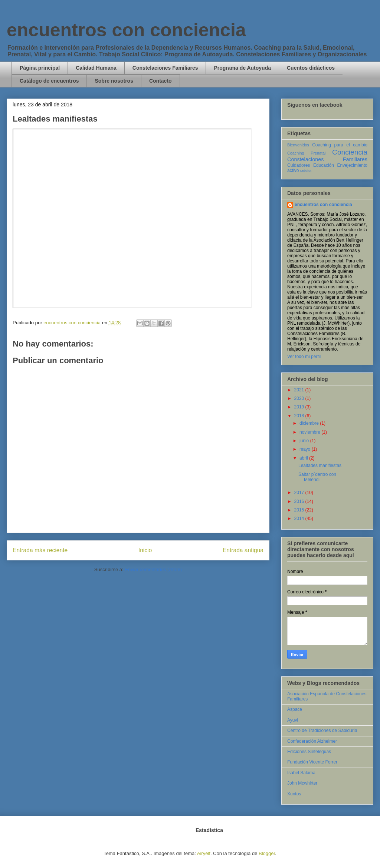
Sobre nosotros (114, 81)
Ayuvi (293, 720)
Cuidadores (299, 165)
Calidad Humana (96, 68)
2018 (300, 416)
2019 (300, 407)
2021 (300, 390)
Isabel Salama (301, 773)
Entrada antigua (243, 550)
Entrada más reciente (40, 550)
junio (305, 441)
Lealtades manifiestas (320, 466)
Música (306, 171)
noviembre (310, 432)
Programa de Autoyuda (242, 68)
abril (304, 458)
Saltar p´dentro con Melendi (317, 477)
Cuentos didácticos (311, 68)
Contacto (160, 81)
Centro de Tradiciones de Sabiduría (322, 730)
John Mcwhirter (302, 783)
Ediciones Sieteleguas (309, 752)
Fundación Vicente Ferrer (312, 762)
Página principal (40, 68)
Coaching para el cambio (340, 145)
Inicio (145, 550)
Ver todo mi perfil (304, 357)
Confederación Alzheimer (312, 741)
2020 (300, 398)
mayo (306, 449)
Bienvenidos (298, 145)
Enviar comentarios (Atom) (153, 569)
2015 (300, 510)
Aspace (295, 709)
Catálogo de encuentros (49, 81)
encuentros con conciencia (126, 30)
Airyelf (204, 853)
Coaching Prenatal (306, 153)
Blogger (267, 853)
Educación (324, 165)
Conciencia (350, 152)
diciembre (310, 423)
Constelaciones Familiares (165, 68)
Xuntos (294, 794)
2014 (300, 519)
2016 (300, 501)
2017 (300, 493)
